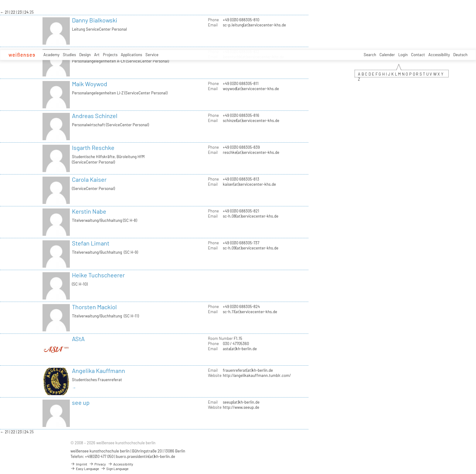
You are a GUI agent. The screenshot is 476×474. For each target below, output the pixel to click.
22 (14, 12)
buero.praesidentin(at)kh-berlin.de (146, 456)
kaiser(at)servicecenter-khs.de (249, 184)
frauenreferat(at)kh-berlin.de (248, 370)
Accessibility (439, 55)
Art (97, 55)
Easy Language (85, 469)
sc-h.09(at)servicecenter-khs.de (251, 248)
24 (27, 12)
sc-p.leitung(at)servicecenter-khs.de (254, 25)
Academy (51, 55)
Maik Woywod (90, 84)
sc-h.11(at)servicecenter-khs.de (250, 312)
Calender (387, 55)
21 (7, 12)
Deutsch (460, 55)
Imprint (79, 464)
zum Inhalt (0, 0)
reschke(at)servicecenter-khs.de (251, 152)
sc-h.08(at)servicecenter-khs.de (251, 216)
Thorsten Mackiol (94, 307)
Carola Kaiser (89, 179)
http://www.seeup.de (241, 407)
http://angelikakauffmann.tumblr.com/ (257, 375)
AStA (78, 339)
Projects (110, 55)
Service (152, 55)
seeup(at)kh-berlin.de (241, 402)
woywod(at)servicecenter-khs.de (251, 89)
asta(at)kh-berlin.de (240, 349)
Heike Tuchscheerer (98, 275)
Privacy (97, 464)
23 (20, 12)
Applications (131, 55)
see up (81, 402)
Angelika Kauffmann (99, 371)
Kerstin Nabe (89, 211)
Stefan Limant (91, 243)
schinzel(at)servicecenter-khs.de (251, 120)
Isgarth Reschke (93, 147)
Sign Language (115, 469)
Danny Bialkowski (95, 20)
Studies (69, 55)
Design (85, 55)
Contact (418, 55)
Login (403, 55)
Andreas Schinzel (95, 116)
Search (370, 55)
